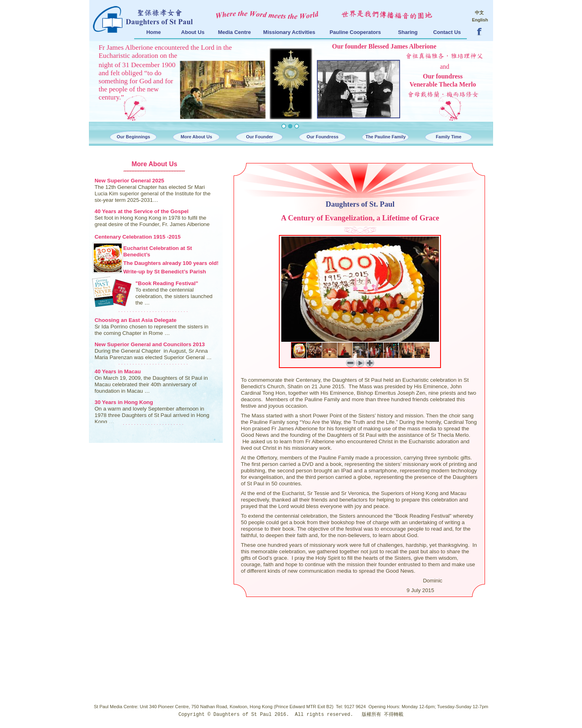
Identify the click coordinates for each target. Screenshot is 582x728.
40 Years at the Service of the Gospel (142, 211)
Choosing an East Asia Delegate (136, 320)
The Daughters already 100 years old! (171, 263)
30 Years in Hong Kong (124, 402)
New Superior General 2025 (129, 181)
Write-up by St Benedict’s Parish (165, 272)
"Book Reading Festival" (167, 283)
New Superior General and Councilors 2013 (150, 344)
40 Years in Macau (118, 371)
